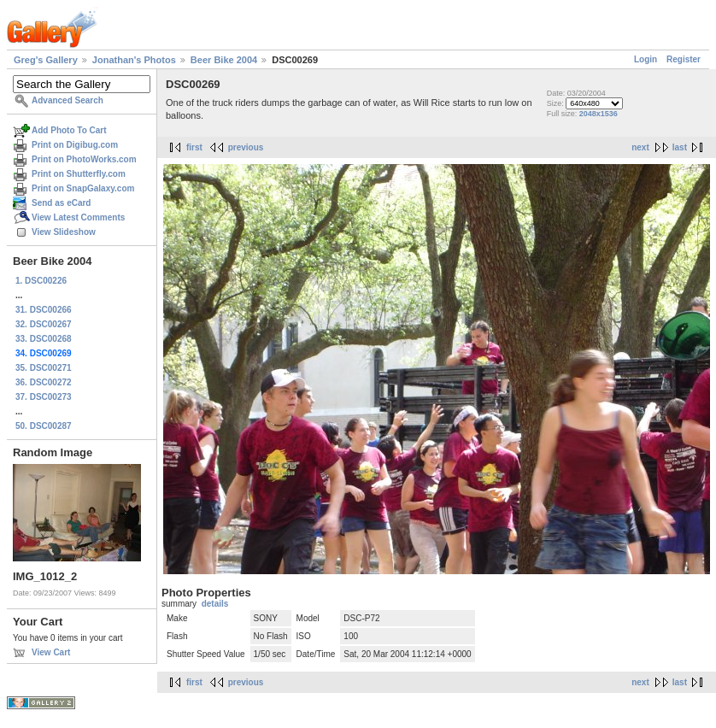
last (680, 147)
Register (684, 59)
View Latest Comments (78, 217)
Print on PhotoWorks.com (84, 159)
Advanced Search (67, 100)
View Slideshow (64, 232)
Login (646, 59)
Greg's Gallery (46, 60)
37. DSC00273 (44, 397)
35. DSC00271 (44, 368)
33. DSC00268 (44, 339)
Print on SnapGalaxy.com (83, 188)
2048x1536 (599, 114)
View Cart (51, 652)
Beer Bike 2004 (224, 60)
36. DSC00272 (44, 382)
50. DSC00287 (44, 426)
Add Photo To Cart (69, 130)
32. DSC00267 (44, 324)
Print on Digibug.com (75, 145)
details (215, 604)
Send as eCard (61, 203)
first (194, 147)
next (640, 147)
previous (246, 147)
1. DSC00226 (41, 281)
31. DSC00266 (44, 310)
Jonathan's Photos (134, 60)
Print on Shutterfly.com (79, 174)
